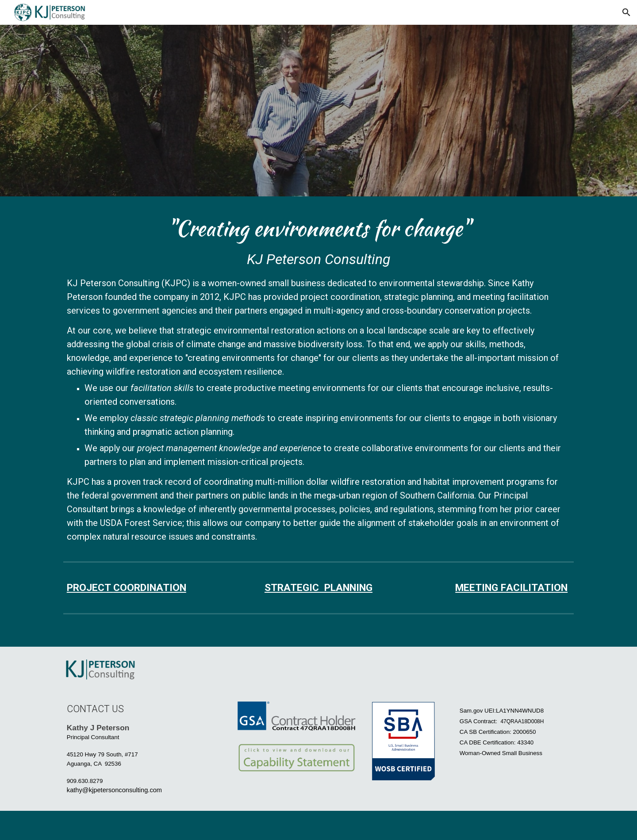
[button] (626, 12)
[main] (318, 379)
